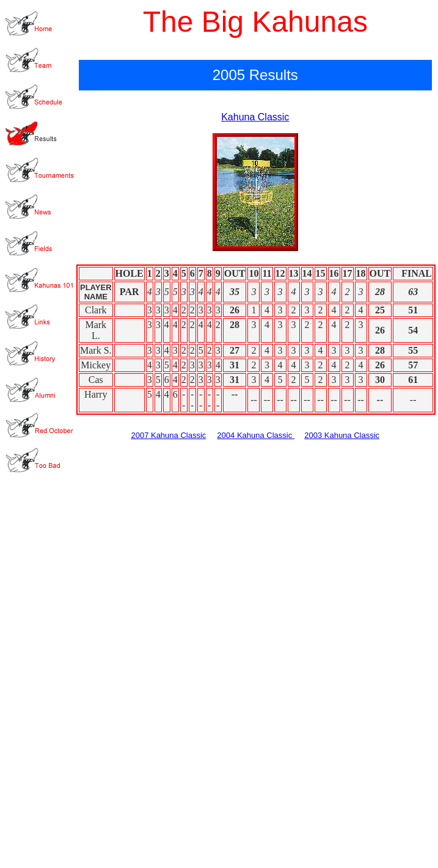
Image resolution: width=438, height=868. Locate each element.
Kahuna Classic (255, 117)
